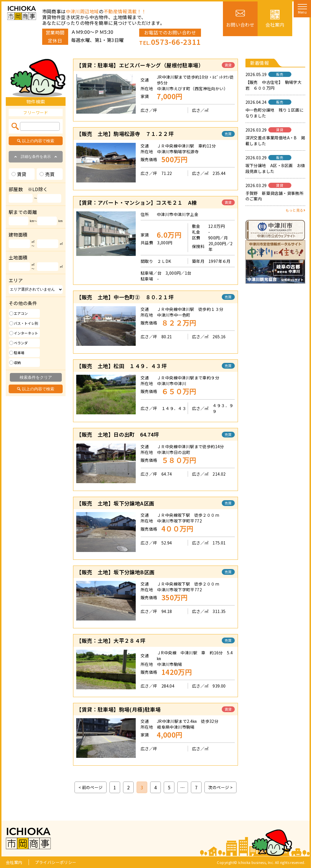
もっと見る (295, 210)
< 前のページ (91, 787)
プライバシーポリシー (56, 862)
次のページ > (220, 787)
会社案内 (14, 862)
